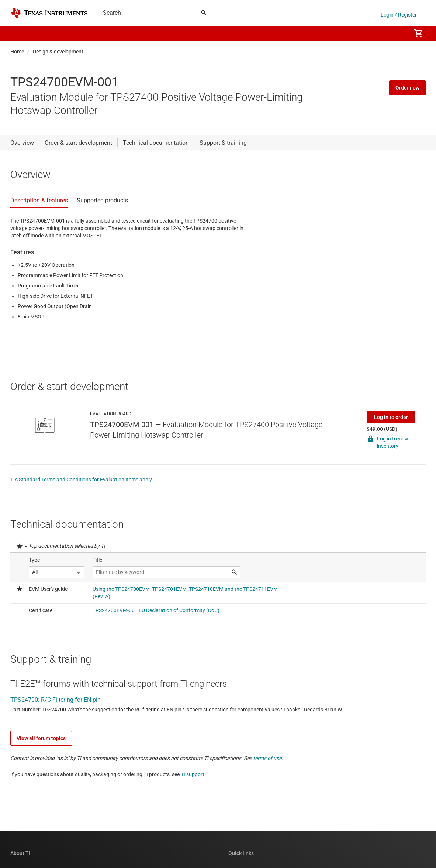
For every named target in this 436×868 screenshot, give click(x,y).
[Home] (49, 13)
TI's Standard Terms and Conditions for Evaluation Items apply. (82, 480)
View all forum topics (41, 738)
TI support (193, 774)
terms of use (267, 758)
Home (17, 52)
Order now (407, 88)
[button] (18, 33)
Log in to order (391, 417)
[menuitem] (398, 33)
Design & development (58, 52)
